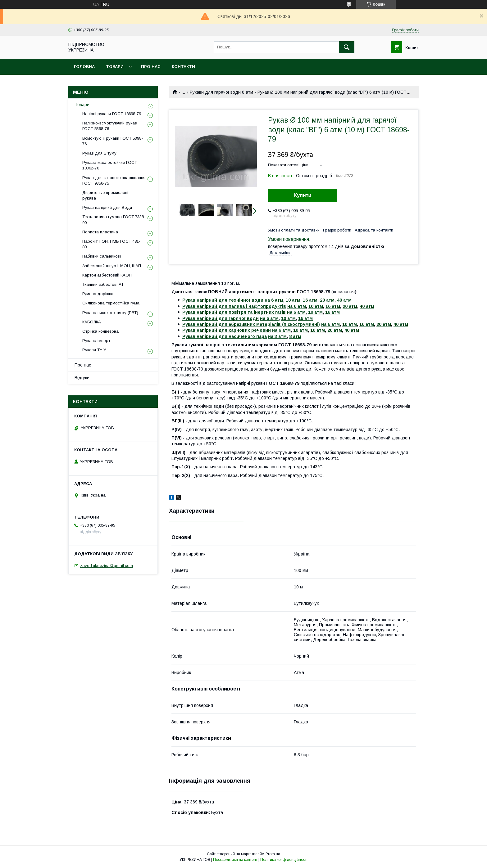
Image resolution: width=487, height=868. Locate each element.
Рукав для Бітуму (99, 153)
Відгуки (82, 378)
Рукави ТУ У (94, 350)
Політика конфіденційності (284, 860)
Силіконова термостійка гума (111, 303)
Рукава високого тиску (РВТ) (110, 313)
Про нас (151, 67)
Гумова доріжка (98, 294)
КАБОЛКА (92, 322)
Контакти (183, 67)
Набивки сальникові (102, 256)
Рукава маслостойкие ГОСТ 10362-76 (110, 165)
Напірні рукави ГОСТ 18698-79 (112, 114)
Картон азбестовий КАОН (107, 275)
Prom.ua (273, 854)
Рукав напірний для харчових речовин (227, 330)
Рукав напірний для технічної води (223, 300)
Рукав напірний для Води (107, 207)
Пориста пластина (100, 232)
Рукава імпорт (96, 341)
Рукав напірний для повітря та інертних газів (234, 312)
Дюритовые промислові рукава (105, 195)
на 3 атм (277, 336)
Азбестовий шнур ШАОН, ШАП (112, 266)
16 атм (310, 300)
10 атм (293, 300)
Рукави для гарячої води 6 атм (221, 92)
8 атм (295, 336)
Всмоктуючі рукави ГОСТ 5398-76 (113, 141)
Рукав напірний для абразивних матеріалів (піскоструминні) (251, 324)
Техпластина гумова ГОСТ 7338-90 (114, 220)
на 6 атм (274, 300)
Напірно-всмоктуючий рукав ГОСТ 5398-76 (110, 126)
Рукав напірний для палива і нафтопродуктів (234, 306)
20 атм (327, 300)
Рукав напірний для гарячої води (221, 318)
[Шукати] (347, 47)
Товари (115, 67)
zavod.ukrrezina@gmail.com (107, 566)
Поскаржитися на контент (235, 860)
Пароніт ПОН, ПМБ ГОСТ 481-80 (111, 244)
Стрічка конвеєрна (100, 331)
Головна (84, 67)
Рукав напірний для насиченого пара (225, 336)
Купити (303, 195)
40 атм (344, 300)
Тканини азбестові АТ (103, 284)
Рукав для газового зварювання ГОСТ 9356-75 (114, 180)
